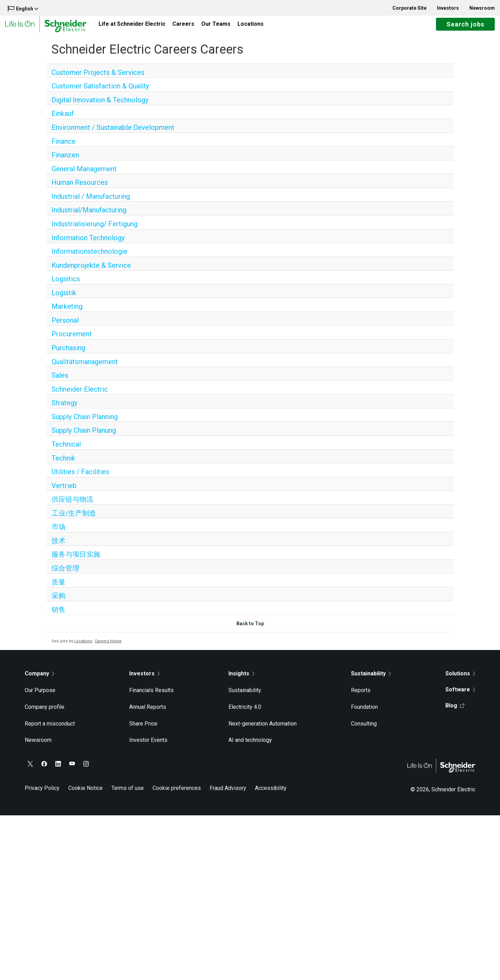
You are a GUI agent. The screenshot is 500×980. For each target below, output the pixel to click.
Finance (64, 147)
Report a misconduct (50, 729)
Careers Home (108, 647)
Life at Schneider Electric (132, 27)
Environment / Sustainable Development (113, 133)
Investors (448, 8)
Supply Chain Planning (85, 422)
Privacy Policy (42, 794)
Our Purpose (40, 696)
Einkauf (63, 119)
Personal (65, 326)
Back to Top (250, 629)
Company (40, 679)
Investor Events (148, 746)
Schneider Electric (80, 395)
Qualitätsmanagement (85, 367)
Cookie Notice (85, 794)
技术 (58, 546)
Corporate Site (409, 8)
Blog (455, 711)
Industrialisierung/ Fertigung (95, 229)
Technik (63, 464)
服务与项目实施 (76, 560)
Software (460, 695)
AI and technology (250, 746)
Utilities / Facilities (80, 477)
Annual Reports (148, 712)
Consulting (364, 729)
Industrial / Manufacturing (91, 202)
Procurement (72, 339)
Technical (66, 450)
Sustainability (245, 696)
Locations (251, 27)
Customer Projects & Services (98, 78)
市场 (58, 532)
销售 (58, 615)
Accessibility (271, 794)
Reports (361, 696)
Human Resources (80, 188)
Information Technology (88, 243)
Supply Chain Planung (84, 436)
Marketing (67, 312)
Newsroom (482, 8)
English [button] (23, 9)
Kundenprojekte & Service (91, 271)
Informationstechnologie (89, 257)
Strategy (64, 408)
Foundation (364, 712)
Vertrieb (64, 491)
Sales (60, 381)
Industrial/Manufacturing (89, 215)
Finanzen (65, 160)
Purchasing (68, 353)
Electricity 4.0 (245, 712)
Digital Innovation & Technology (100, 105)
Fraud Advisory (228, 794)
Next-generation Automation (263, 729)
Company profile (45, 712)
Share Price (143, 729)
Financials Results (151, 696)
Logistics (66, 284)
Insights (241, 679)
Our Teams (216, 27)
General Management (84, 174)
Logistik (64, 298)
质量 (58, 588)
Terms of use (128, 794)
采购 (58, 601)
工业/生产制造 (74, 519)
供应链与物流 (72, 505)
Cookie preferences (177, 794)
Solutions (460, 679)
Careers (183, 27)
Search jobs (465, 27)
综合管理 (65, 574)
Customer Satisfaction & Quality (100, 92)
